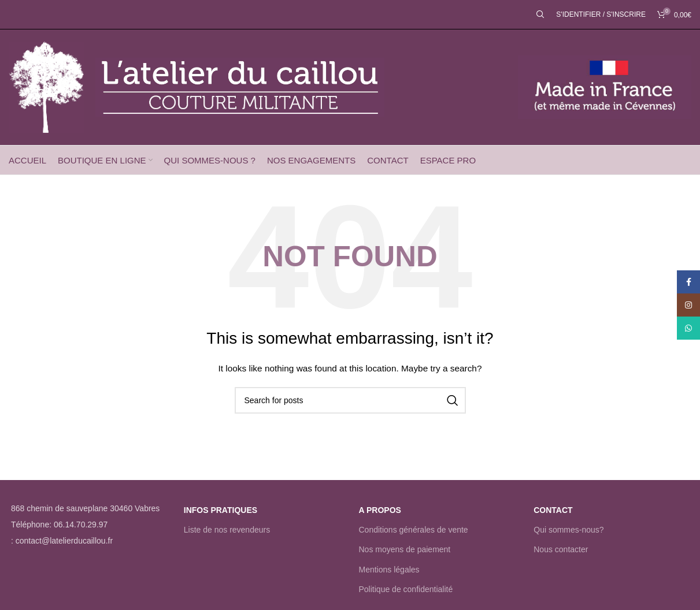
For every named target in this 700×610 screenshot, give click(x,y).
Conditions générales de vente (414, 530)
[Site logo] (46, 87)
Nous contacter (561, 549)
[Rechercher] (540, 14)
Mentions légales (389, 570)
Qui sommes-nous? (568, 530)
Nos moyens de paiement (405, 549)
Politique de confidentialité (406, 589)
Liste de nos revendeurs (227, 530)
